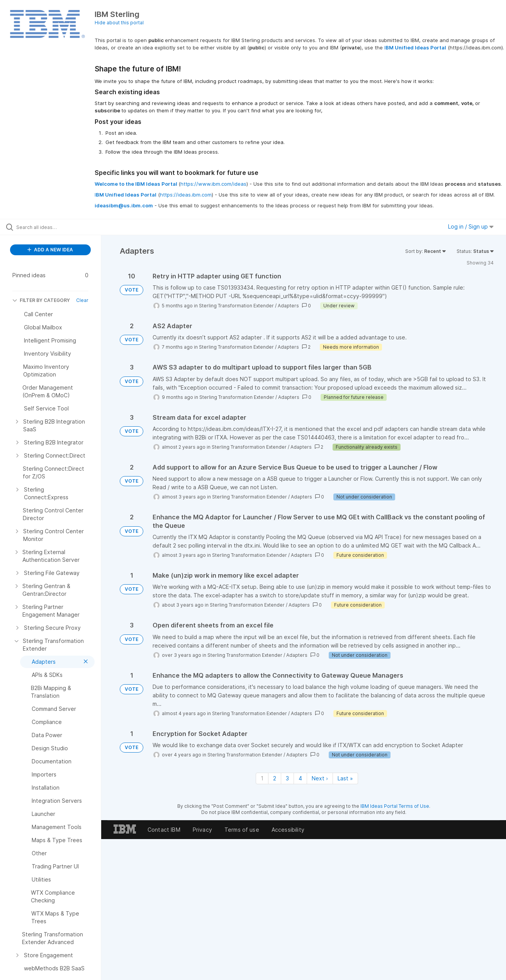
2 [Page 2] (275, 778)
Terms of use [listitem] (242, 830)
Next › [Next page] (320, 778)
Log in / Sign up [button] (471, 226)
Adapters (288, 306)
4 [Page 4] (300, 778)
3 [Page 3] (287, 778)
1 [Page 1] (262, 778)
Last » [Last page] (345, 778)
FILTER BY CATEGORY (41, 300)
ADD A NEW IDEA (50, 250)
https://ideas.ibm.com (186, 195)
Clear (82, 300)
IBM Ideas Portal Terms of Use (395, 806)
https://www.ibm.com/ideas (213, 184)
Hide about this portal (119, 23)
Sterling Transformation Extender (236, 306)
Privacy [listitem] (202, 830)
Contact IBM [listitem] (164, 830)
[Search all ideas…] (60, 227)
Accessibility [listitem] (288, 830)
